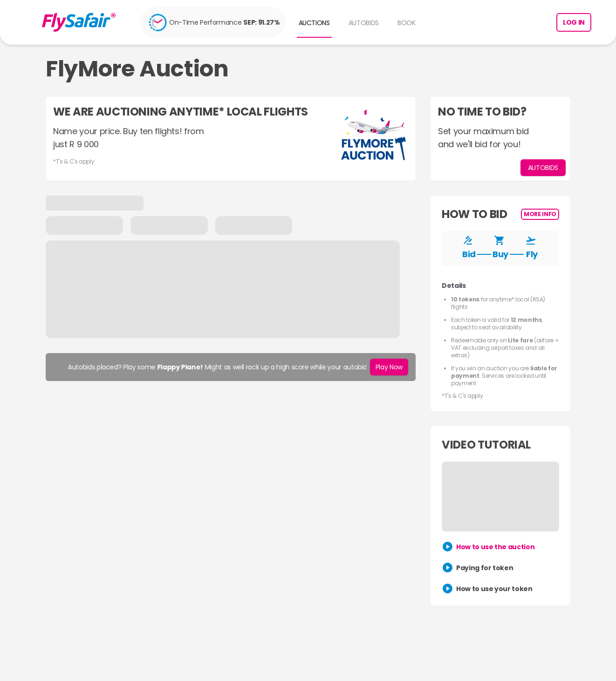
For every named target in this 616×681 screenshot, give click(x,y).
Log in (574, 22)
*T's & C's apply (74, 161)
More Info (540, 214)
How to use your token (494, 589)
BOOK (407, 23)
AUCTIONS (314, 23)
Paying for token (485, 568)
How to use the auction (495, 547)
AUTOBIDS (364, 23)
